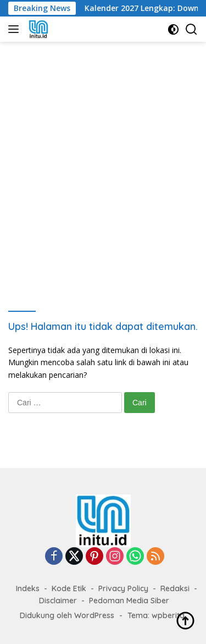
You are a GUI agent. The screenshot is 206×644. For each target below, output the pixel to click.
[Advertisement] (103, 167)
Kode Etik (69, 588)
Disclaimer (58, 601)
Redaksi (175, 588)
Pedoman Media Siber (129, 601)
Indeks (28, 588)
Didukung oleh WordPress (67, 615)
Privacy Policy (123, 588)
